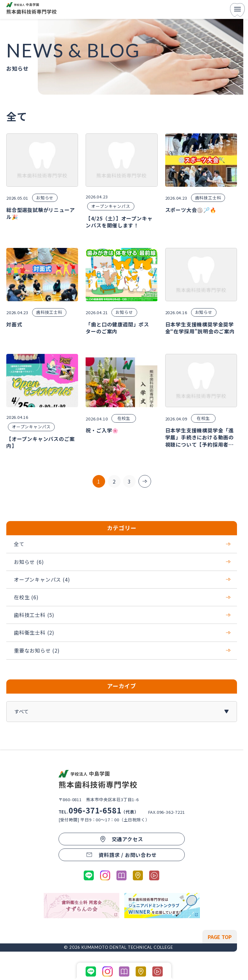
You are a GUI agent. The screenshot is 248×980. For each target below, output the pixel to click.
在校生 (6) (122, 597)
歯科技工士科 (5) (122, 615)
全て (122, 544)
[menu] (237, 10)
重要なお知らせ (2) (122, 650)
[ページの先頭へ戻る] (220, 937)
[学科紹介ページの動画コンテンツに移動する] (154, 875)
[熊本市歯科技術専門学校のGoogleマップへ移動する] (138, 875)
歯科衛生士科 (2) (122, 632)
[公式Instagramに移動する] (105, 875)
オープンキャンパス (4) (122, 579)
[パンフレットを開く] (121, 875)
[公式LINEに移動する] (89, 875)
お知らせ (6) (122, 562)
